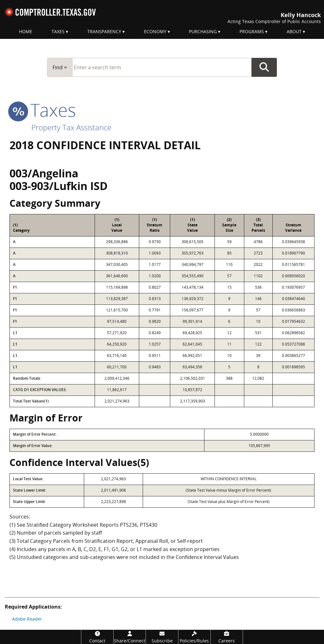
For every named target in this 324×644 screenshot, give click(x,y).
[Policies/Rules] (194, 637)
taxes (43, 110)
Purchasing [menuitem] (203, 31)
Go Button (264, 67)
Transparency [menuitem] (104, 31)
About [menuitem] (294, 31)
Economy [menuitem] (155, 31)
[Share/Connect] (130, 637)
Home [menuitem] (26, 31)
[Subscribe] (162, 637)
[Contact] (97, 637)
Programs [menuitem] (252, 31)
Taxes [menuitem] (58, 31)
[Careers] (227, 637)
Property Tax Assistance (71, 127)
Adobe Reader (27, 619)
